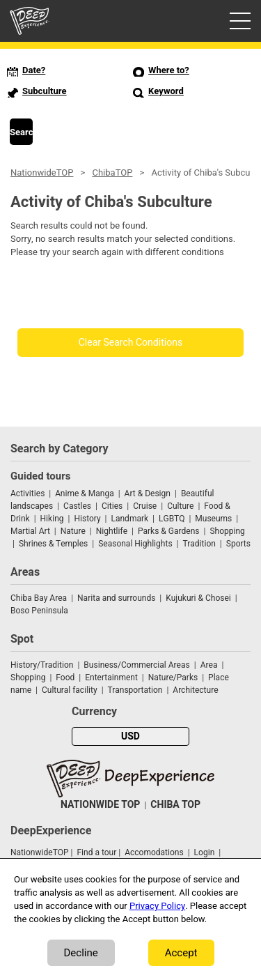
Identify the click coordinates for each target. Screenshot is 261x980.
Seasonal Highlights (135, 544)
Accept (181, 953)
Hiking (52, 519)
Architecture (195, 690)
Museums (213, 519)
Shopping (227, 531)
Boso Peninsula (39, 611)
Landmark (130, 519)
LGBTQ (172, 519)
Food (65, 677)
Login (205, 852)
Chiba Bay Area (39, 598)
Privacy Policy (157, 906)
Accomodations (154, 852)
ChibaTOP (112, 173)
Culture (180, 506)
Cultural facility (70, 690)
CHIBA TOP (175, 805)
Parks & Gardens (169, 531)
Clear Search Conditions (131, 343)
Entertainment (111, 677)
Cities (112, 506)
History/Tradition (42, 665)
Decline (81, 953)
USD (130, 736)
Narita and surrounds (116, 598)
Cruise (145, 506)
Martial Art (30, 531)
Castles (77, 506)
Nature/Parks (173, 677)
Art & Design (148, 493)
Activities (27, 493)
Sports (238, 544)
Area (209, 665)
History (87, 519)
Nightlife (112, 531)
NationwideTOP (42, 173)
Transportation (135, 690)
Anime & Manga (84, 493)
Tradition (199, 544)
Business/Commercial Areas (136, 665)
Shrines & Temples (53, 544)
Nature (73, 531)
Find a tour (96, 852)
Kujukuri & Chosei (198, 598)
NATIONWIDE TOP (100, 805)
